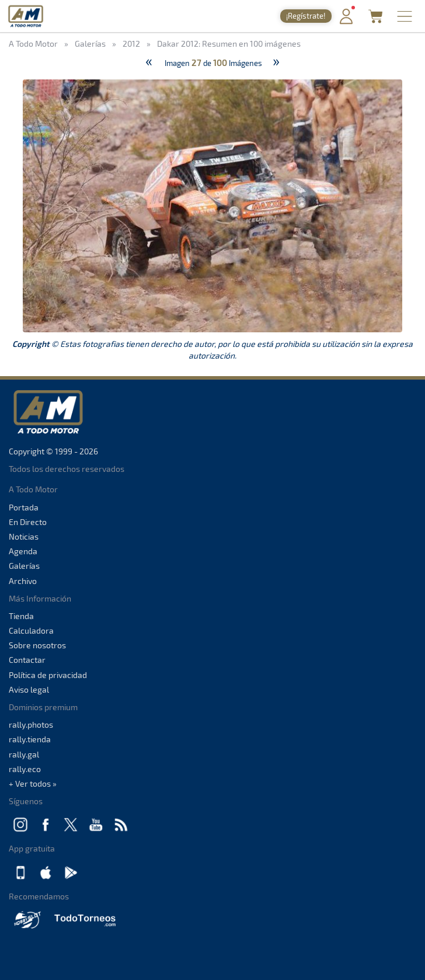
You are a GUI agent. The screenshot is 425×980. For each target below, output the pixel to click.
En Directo (28, 522)
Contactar (27, 660)
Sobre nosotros (37, 645)
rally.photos (31, 724)
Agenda (23, 551)
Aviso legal (29, 689)
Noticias (24, 536)
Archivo (23, 581)
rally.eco (25, 769)
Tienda (21, 616)
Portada (24, 507)
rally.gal (24, 754)
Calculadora (31, 630)
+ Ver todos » (33, 783)
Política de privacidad (48, 675)
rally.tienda (30, 739)
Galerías (24, 566)
